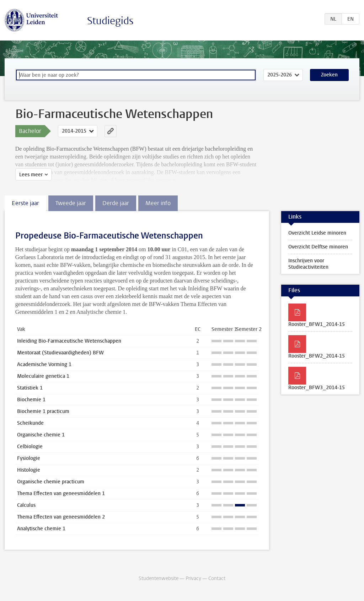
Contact (217, 578)
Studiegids (110, 21)
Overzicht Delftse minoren (318, 247)
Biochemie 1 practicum (43, 411)
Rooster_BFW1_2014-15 (317, 324)
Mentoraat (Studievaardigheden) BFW (60, 353)
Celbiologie (30, 447)
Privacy (193, 578)
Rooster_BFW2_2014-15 (317, 356)
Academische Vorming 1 (44, 364)
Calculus (26, 505)
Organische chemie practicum (51, 482)
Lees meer (31, 175)
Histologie (29, 470)
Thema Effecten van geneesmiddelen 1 (61, 493)
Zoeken (329, 75)
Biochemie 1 (31, 400)
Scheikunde (30, 423)
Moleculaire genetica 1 (43, 376)
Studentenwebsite (159, 578)
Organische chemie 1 (41, 435)
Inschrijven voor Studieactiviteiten (308, 264)
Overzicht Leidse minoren (317, 233)
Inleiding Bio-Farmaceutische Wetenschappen (69, 341)
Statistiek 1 (30, 388)
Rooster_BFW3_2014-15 (317, 388)
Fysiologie (29, 458)
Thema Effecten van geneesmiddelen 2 (61, 517)
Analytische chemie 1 (41, 529)
